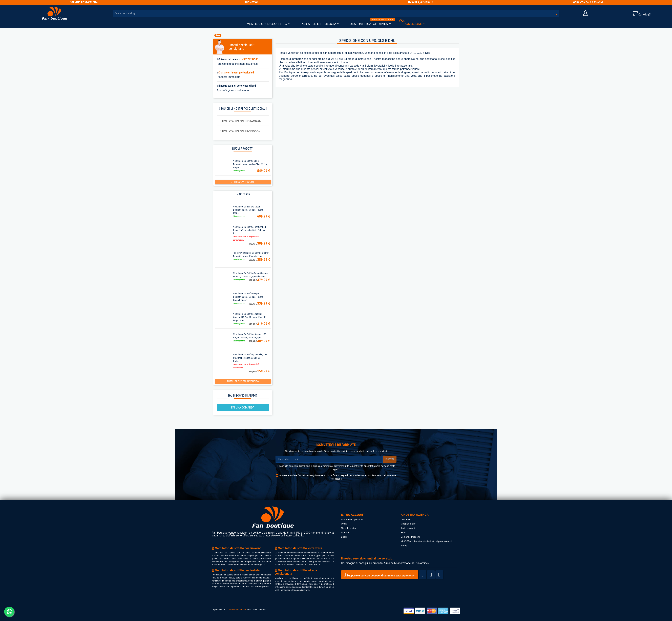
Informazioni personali (352, 519)
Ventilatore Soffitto (238, 610)
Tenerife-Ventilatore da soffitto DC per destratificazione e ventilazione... (251, 254)
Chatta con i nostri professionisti (236, 73)
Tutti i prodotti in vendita (243, 381)
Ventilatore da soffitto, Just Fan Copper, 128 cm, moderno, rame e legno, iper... (249, 317)
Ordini (344, 524)
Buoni (344, 537)
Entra (403, 532)
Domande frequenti (410, 537)
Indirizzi (345, 532)
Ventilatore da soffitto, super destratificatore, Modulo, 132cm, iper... (248, 210)
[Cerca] (336, 13)
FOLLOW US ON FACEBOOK (240, 131)
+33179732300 (250, 59)
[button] (268, 24)
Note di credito (348, 528)
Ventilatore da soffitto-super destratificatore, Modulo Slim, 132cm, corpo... (251, 164)
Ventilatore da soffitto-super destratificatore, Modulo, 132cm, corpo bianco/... (248, 297)
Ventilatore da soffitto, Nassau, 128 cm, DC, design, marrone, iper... (250, 336)
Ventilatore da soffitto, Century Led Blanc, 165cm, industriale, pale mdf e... (250, 230)
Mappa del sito (408, 524)
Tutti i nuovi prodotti (243, 182)
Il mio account (408, 528)
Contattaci (406, 519)
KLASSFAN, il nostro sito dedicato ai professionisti (426, 541)
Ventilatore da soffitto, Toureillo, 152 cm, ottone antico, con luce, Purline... (250, 358)
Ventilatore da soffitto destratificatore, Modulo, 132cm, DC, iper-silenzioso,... (251, 275)
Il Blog (404, 546)
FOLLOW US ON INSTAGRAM (241, 121)
